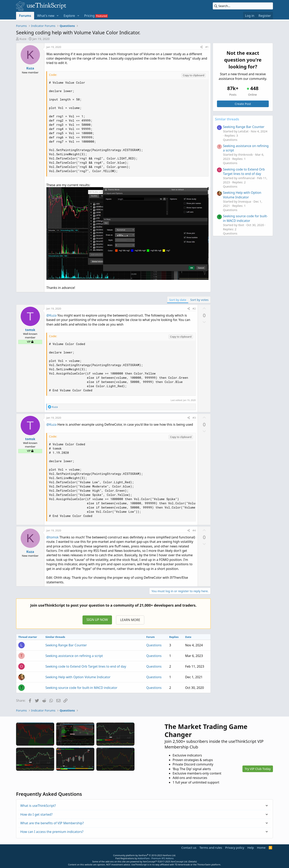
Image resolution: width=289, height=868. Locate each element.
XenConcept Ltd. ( (180, 861)
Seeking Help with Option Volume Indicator (78, 677)
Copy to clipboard (194, 75)
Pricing (89, 16)
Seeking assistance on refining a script (74, 656)
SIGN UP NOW (97, 620)
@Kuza (51, 315)
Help (251, 848)
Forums (25, 16)
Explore (69, 16)
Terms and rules (211, 848)
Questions (154, 645)
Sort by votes (199, 300)
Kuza (23, 39)
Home (261, 848)
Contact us (189, 848)
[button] (58, 16)
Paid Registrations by (144, 858)
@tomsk (52, 537)
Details (193, 861)
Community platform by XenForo (144, 855)
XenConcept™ (150, 861)
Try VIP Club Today (258, 769)
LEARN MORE (130, 620)
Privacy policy (235, 848)
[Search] (243, 6)
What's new (46, 16)
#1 (207, 47)
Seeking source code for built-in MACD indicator (81, 688)
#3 (194, 418)
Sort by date (178, 300)
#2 (194, 309)
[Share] (201, 47)
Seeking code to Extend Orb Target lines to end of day (86, 666)
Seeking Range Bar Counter (66, 645)
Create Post (243, 104)
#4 (194, 530)
